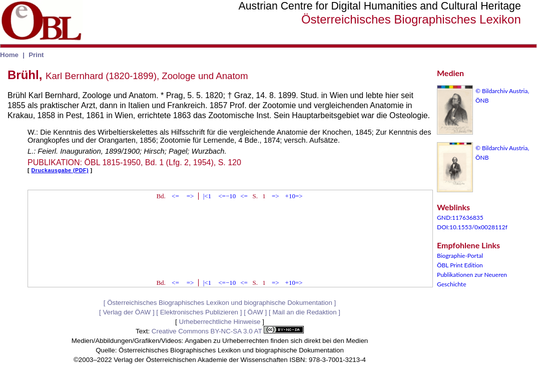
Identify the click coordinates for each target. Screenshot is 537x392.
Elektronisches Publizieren (199, 312)
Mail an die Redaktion (304, 312)
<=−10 (227, 196)
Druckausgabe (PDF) (60, 170)
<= (175, 196)
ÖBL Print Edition (460, 265)
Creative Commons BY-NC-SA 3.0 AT (228, 331)
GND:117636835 (460, 218)
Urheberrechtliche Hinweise (220, 322)
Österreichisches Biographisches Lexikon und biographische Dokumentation (220, 303)
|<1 (207, 196)
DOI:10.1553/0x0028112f (472, 227)
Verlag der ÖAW (127, 312)
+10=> (294, 196)
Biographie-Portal (460, 256)
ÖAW (255, 312)
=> (190, 196)
